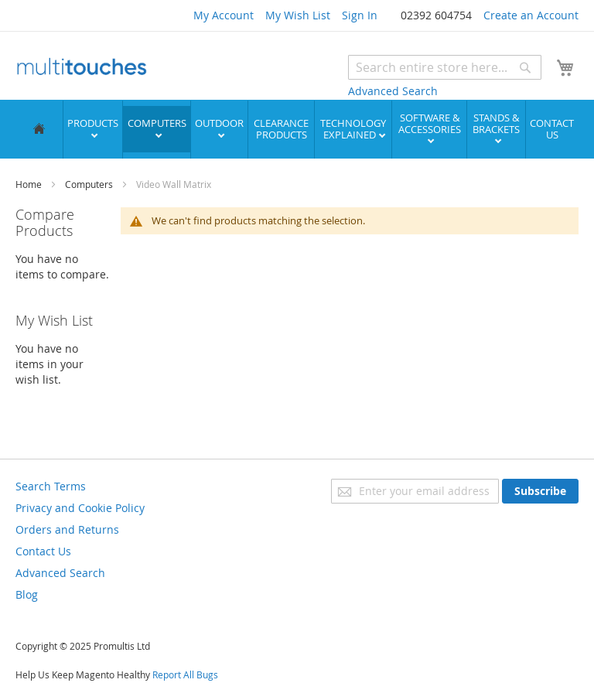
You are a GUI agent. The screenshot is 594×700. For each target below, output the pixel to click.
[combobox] (445, 67)
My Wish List (298, 15)
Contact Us (552, 128)
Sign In (360, 15)
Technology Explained (353, 128)
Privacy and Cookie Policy (80, 507)
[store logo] (81, 68)
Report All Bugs (185, 674)
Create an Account (531, 15)
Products (93, 122)
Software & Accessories (430, 123)
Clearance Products (281, 128)
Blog (27, 594)
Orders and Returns (67, 529)
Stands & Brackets (496, 123)
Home (30, 183)
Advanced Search (393, 91)
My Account (224, 15)
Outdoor (219, 122)
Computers (157, 122)
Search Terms (51, 485)
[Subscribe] (540, 490)
